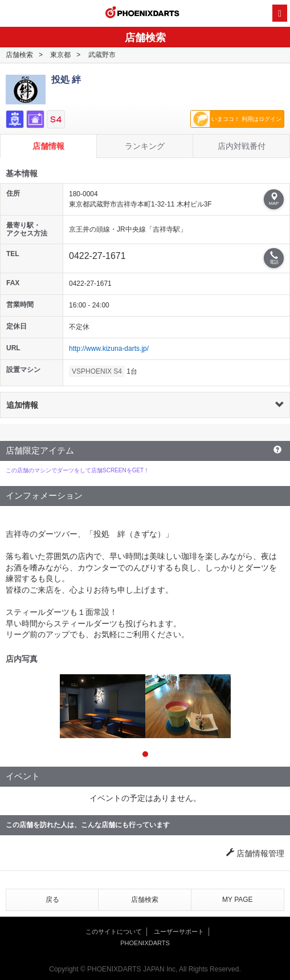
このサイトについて (114, 932)
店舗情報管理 (255, 853)
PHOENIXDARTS (142, 14)
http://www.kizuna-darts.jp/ (109, 349)
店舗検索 (19, 55)
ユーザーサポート (179, 932)
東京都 (60, 55)
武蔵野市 (102, 55)
